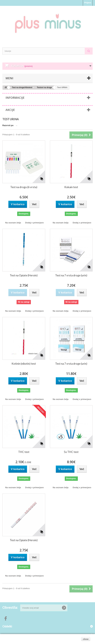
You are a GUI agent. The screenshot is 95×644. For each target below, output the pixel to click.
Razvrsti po (8, 125)
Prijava (88, 3)
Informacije (15, 98)
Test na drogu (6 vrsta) (24, 187)
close (86, 639)
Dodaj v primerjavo (34, 223)
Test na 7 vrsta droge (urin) (71, 275)
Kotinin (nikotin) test (24, 364)
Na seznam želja (13, 223)
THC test (24, 452)
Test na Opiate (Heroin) (24, 275)
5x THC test (71, 452)
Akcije (10, 110)
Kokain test (71, 187)
